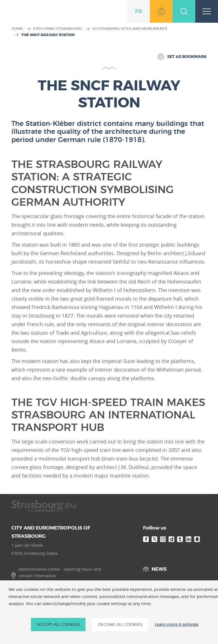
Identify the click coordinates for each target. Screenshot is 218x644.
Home (17, 29)
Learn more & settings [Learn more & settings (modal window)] (177, 625)
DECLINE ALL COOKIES (120, 624)
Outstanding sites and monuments (130, 29)
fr (139, 11)
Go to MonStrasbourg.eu (161, 11)
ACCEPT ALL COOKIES (58, 624)
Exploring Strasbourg (58, 29)
